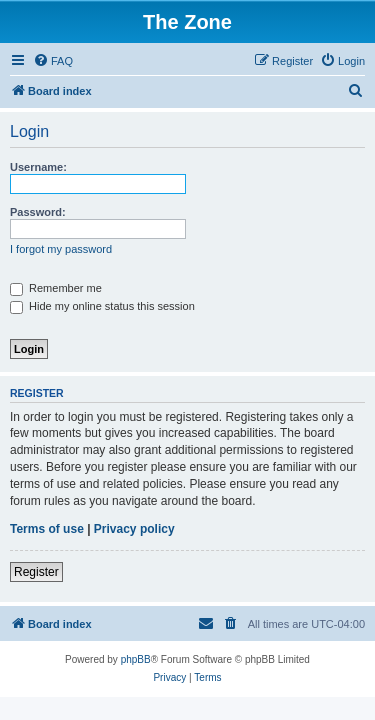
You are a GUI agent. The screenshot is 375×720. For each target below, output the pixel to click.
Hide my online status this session (102, 306)
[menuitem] (53, 61)
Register (36, 572)
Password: (38, 212)
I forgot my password (61, 249)
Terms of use (47, 529)
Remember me (56, 288)
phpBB (136, 659)
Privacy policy (134, 529)
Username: (38, 167)
